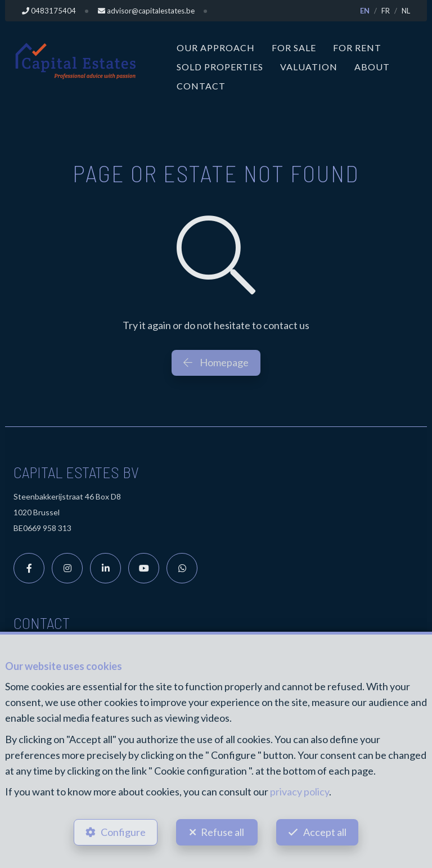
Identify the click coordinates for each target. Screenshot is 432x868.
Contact (201, 86)
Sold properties (220, 67)
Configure (123, 832)
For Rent (357, 48)
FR (386, 11)
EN (365, 11)
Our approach (216, 48)
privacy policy (300, 791)
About (372, 67)
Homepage (216, 362)
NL (406, 11)
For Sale (294, 48)
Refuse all (222, 832)
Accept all (325, 832)
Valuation (309, 67)
